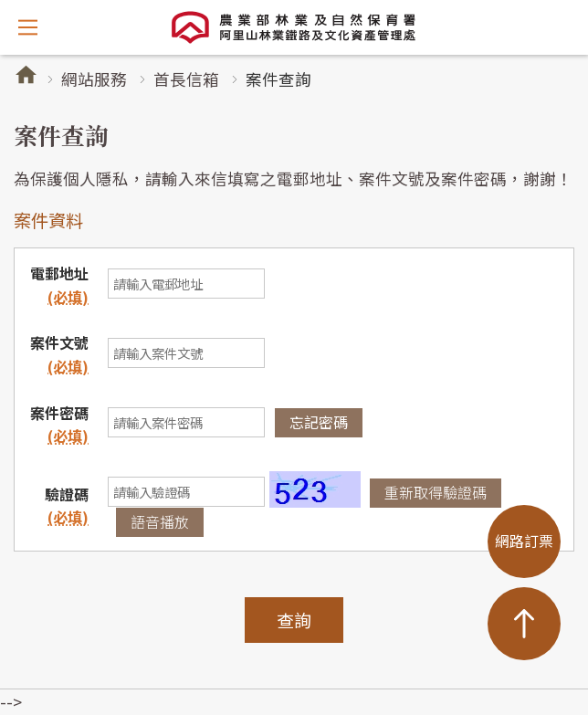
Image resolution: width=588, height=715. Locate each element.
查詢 (294, 620)
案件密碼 (59, 413)
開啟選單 (27, 27)
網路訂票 (524, 541)
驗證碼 (67, 494)
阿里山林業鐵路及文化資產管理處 (294, 27)
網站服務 (94, 79)
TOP (524, 624)
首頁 (26, 74)
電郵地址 (59, 285)
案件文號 (59, 354)
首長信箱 (186, 79)
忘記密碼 (319, 422)
